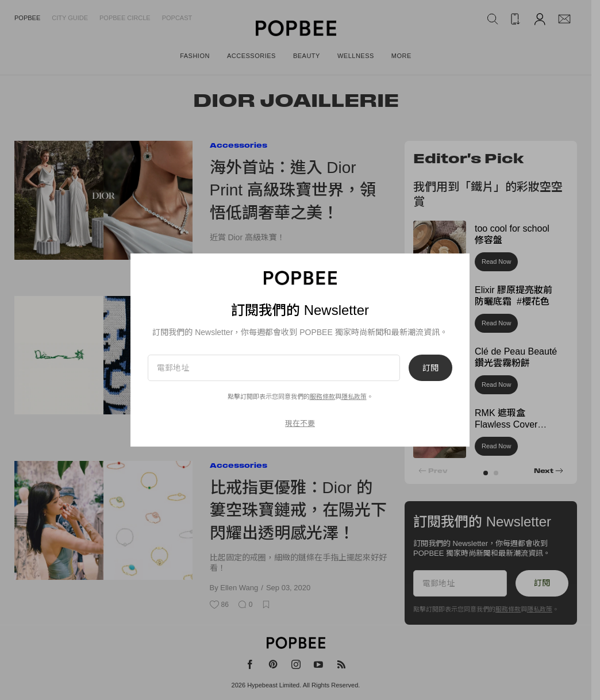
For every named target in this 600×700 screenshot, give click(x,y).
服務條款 (322, 397)
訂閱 (430, 368)
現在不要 (300, 423)
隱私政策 (354, 397)
